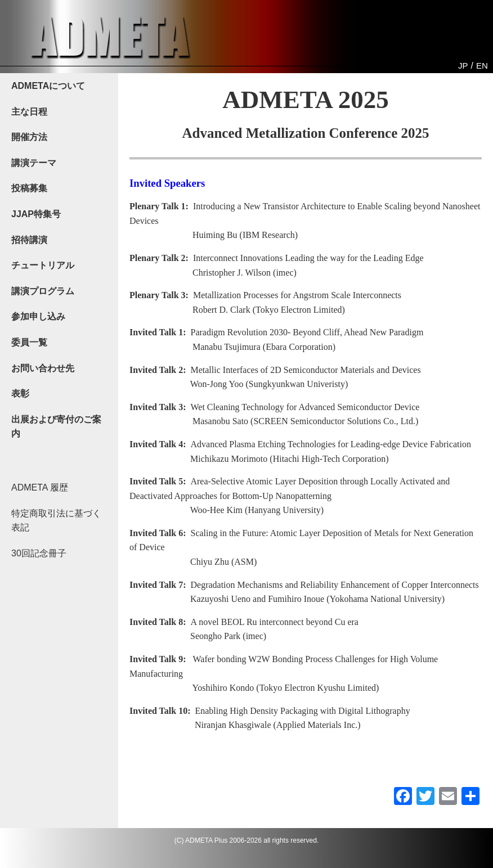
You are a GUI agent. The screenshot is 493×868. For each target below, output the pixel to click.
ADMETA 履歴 (40, 487)
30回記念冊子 (39, 553)
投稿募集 (29, 188)
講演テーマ (34, 163)
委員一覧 (29, 342)
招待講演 (29, 240)
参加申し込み (38, 316)
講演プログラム (43, 291)
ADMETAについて (48, 86)
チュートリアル (43, 265)
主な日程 (29, 112)
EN (482, 66)
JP (463, 66)
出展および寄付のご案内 (56, 427)
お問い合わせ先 (43, 368)
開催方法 (29, 137)
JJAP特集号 (36, 214)
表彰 (20, 393)
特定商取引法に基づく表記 (56, 521)
